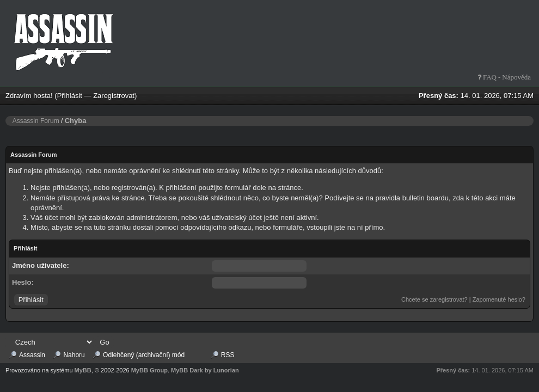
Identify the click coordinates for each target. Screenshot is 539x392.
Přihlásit (70, 96)
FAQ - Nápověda (506, 77)
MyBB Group (149, 370)
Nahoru (74, 355)
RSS (228, 355)
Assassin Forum (36, 121)
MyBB (83, 370)
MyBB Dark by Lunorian (205, 370)
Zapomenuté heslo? (499, 299)
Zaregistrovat (114, 96)
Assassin (32, 355)
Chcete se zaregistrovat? (434, 299)
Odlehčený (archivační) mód (144, 355)
